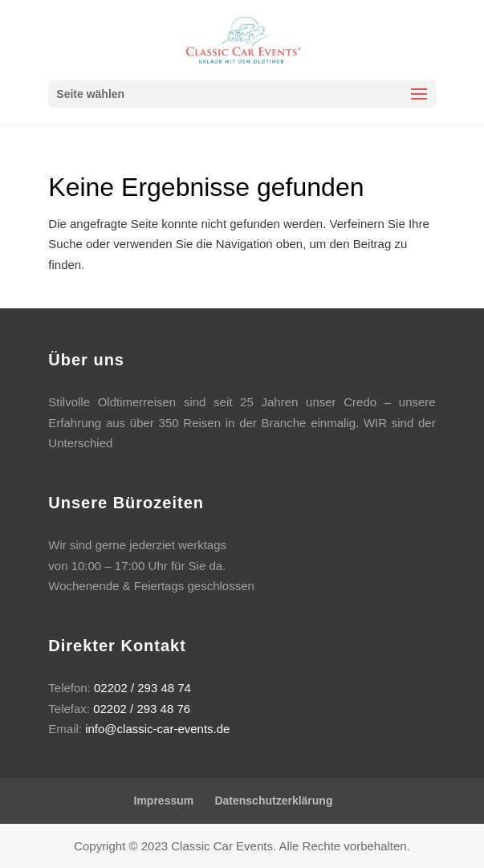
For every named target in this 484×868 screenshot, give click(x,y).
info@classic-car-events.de (157, 729)
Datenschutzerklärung (273, 801)
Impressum (164, 801)
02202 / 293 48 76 (142, 709)
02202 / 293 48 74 (142, 688)
